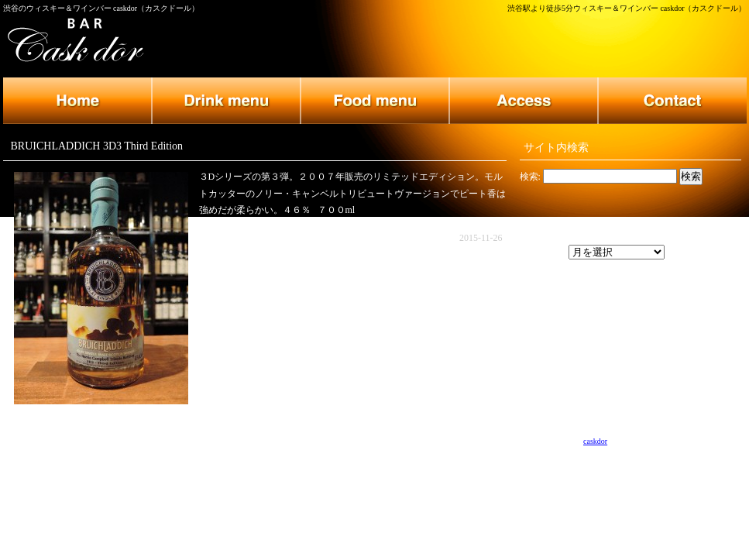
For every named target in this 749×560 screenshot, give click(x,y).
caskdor (595, 441)
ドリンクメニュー (226, 101)
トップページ (77, 101)
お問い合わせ (672, 101)
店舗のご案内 (524, 101)
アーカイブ (543, 253)
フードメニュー (375, 101)
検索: (530, 177)
